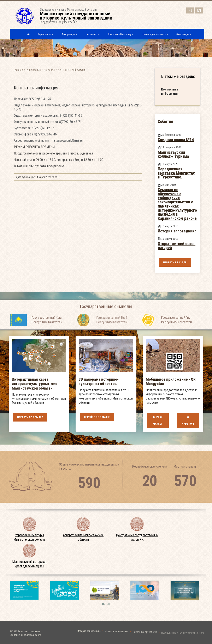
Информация (69, 34)
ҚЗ (190, 10)
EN (199, 10)
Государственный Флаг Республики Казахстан (47, 331)
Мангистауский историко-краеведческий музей (29, 564)
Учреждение (45, 34)
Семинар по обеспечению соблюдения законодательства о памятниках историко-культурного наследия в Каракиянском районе (177, 204)
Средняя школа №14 (176, 140)
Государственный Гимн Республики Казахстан (176, 331)
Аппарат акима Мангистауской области (83, 537)
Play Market (158, 420)
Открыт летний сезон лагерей (177, 246)
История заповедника (177, 231)
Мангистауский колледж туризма (173, 154)
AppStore (188, 420)
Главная (18, 70)
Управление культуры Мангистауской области (30, 537)
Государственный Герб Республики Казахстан (112, 331)
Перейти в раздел (175, 262)
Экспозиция (184, 34)
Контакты (49, 70)
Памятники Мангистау (121, 34)
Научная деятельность (155, 34)
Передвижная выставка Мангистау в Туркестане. (176, 173)
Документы (93, 34)
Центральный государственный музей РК (137, 537)
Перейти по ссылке (30, 417)
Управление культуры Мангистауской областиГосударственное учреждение (77, 16)
